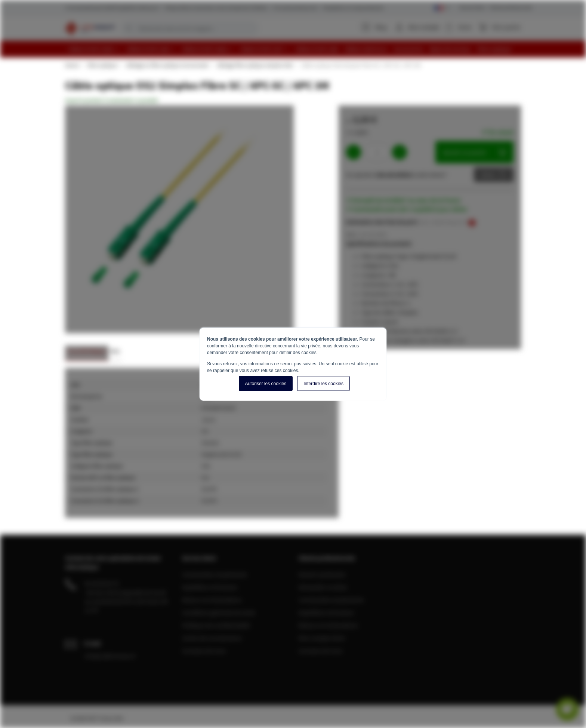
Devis (488, 175)
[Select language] (442, 8)
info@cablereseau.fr (110, 656)
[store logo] (90, 28)
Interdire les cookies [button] (323, 383)
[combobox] (189, 28)
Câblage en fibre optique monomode (167, 65)
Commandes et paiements (215, 574)
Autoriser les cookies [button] (266, 383)
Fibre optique (102, 65)
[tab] (87, 353)
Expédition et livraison (210, 587)
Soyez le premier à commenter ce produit (112, 100)
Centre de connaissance (212, 638)
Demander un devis (323, 587)
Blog (374, 27)
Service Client (472, 7)
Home (72, 65)
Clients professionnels (511, 7)
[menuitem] (94, 49)
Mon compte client (322, 638)
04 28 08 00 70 (102, 583)
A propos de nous (204, 651)
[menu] (296, 49)
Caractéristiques (87, 351)
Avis (115, 351)
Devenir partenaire (322, 574)
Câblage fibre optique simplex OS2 (254, 65)
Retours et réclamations (212, 600)
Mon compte (424, 27)
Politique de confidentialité (216, 625)
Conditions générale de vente (219, 612)
